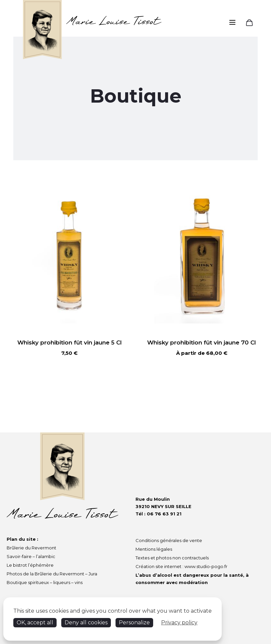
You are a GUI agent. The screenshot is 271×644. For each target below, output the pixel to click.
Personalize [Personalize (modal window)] (134, 623)
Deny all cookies (86, 623)
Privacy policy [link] (179, 623)
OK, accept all (35, 623)
